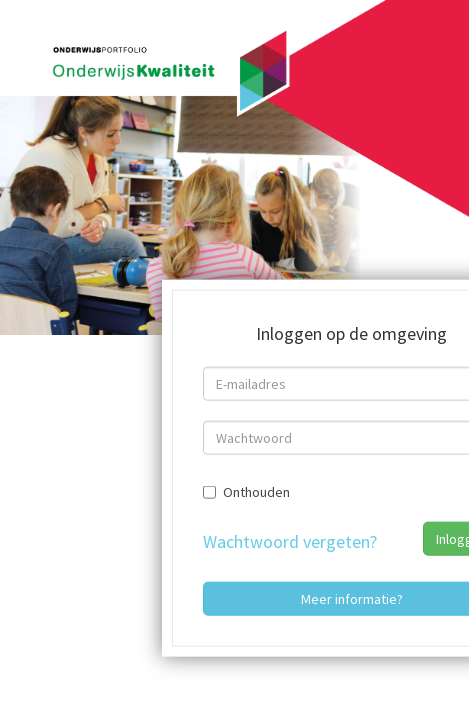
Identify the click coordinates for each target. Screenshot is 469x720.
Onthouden (246, 491)
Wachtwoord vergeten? (290, 540)
